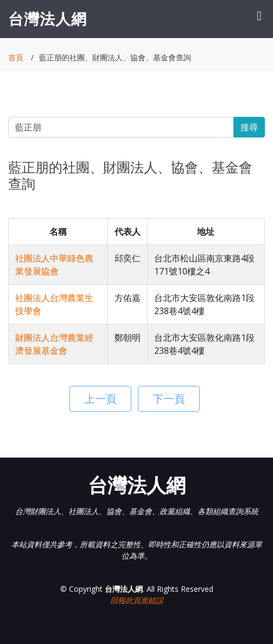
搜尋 (249, 127)
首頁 (16, 57)
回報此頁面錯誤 (137, 600)
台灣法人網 (47, 18)
